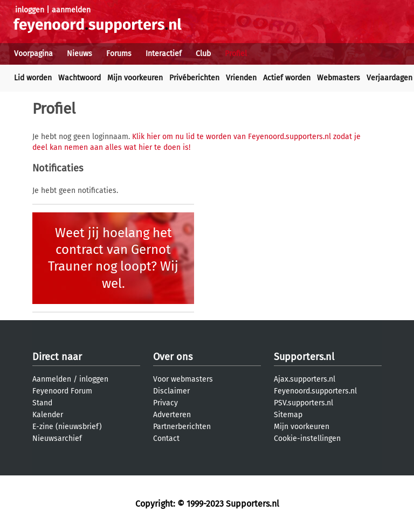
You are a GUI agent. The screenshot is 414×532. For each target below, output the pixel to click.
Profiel (236, 54)
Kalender (48, 415)
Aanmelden (52, 379)
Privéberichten (194, 78)
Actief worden (287, 78)
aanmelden (71, 10)
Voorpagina (33, 54)
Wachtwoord (80, 78)
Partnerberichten (182, 427)
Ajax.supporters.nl (305, 379)
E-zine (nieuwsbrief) (67, 427)
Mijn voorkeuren (135, 78)
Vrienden (241, 78)
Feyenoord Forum (62, 391)
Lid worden (33, 78)
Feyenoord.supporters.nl (315, 391)
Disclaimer (171, 391)
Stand (42, 403)
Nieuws (80, 54)
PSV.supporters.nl (303, 403)
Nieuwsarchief (57, 438)
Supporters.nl (304, 357)
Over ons (173, 357)
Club (203, 54)
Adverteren (172, 415)
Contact (166, 438)
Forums (119, 54)
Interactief (164, 54)
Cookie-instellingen (307, 438)
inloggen (30, 10)
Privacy (165, 403)
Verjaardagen (389, 78)
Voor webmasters (183, 379)
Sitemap (288, 415)
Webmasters (339, 78)
